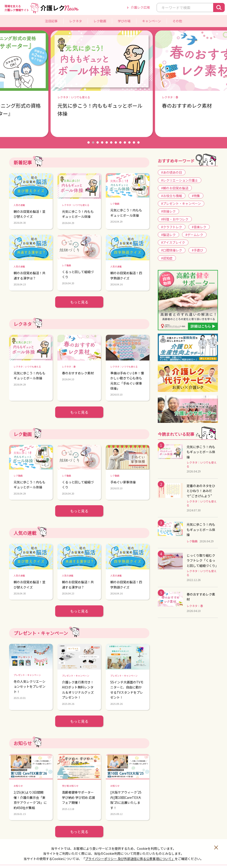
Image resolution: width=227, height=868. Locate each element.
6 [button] (111, 142)
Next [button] (166, 84)
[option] (113, 84)
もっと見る (79, 302)
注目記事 (51, 21)
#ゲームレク (194, 235)
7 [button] (116, 142)
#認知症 (167, 258)
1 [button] (89, 142)
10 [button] (129, 142)
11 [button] (134, 142)
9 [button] (125, 142)
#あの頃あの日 (172, 172)
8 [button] (120, 142)
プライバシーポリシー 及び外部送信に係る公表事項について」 (130, 859)
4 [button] (102, 142)
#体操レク (168, 211)
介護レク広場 (140, 7)
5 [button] (107, 142)
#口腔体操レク (172, 250)
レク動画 (100, 21)
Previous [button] (61, 84)
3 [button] (98, 142)
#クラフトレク (172, 227)
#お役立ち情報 (172, 196)
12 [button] (138, 142)
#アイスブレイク (173, 242)
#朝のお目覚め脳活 (175, 188)
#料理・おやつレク (175, 219)
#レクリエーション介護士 (180, 180)
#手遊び (197, 250)
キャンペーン (152, 21)
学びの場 (124, 21)
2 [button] (93, 142)
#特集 (196, 196)
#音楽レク (199, 227)
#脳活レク (168, 235)
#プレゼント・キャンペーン (181, 203)
